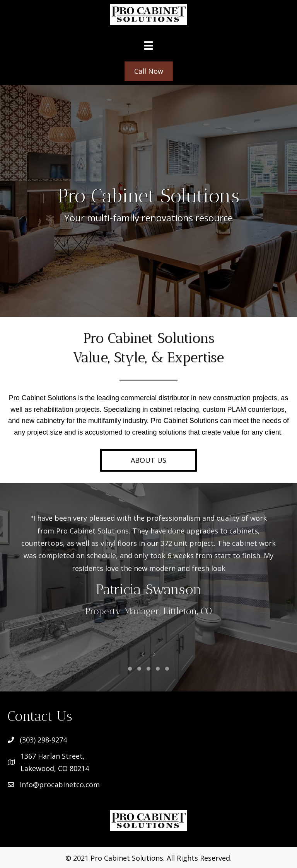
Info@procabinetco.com (60, 785)
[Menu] (148, 45)
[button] (148, 460)
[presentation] (143, 656)
